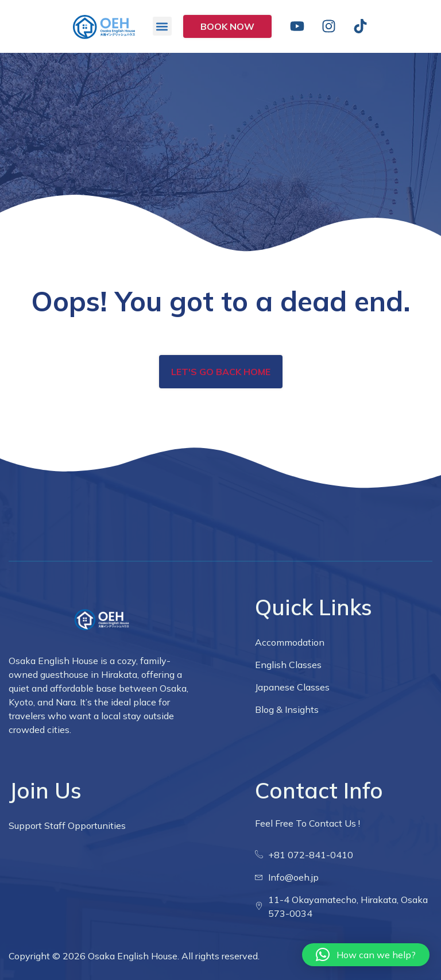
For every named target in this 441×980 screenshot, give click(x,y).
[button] (162, 26)
